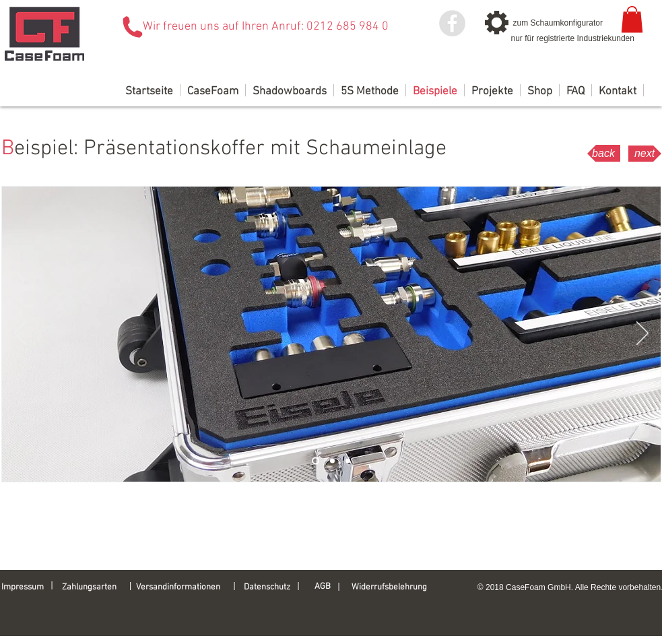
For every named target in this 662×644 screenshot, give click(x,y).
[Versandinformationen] (185, 587)
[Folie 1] (316, 461)
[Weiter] (642, 334)
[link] (632, 19)
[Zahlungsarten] (94, 587)
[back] (604, 153)
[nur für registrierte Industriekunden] (573, 38)
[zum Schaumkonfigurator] (562, 23)
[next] (645, 154)
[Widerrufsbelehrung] (395, 587)
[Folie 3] (348, 461)
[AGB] (331, 587)
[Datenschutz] (271, 587)
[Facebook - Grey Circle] (452, 23)
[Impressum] (26, 587)
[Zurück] (20, 334)
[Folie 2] (332, 461)
